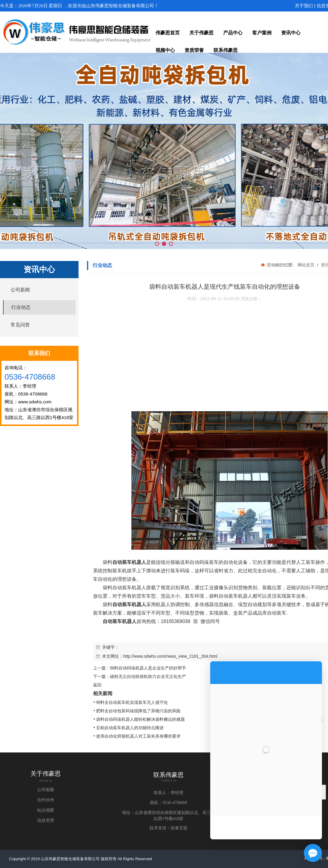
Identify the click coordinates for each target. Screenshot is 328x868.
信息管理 (46, 820)
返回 (97, 685)
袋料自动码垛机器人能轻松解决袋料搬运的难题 (140, 719)
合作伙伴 (46, 800)
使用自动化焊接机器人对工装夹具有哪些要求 (138, 736)
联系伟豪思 (169, 775)
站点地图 (46, 810)
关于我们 (304, 6)
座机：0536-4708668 (169, 803)
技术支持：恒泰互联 (169, 828)
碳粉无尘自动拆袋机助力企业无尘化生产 (148, 676)
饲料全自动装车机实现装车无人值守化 (132, 702)
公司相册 (46, 790)
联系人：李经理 (169, 793)
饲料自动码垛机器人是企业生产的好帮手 (148, 668)
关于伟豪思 (46, 774)
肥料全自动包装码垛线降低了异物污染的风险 (138, 711)
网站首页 (306, 265)
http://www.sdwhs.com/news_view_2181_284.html (170, 656)
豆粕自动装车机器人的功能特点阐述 (130, 728)
